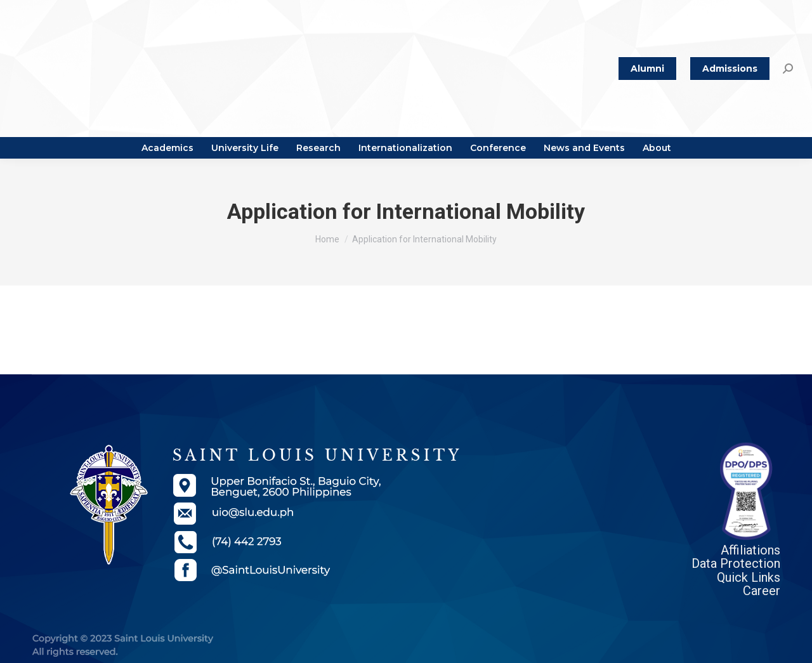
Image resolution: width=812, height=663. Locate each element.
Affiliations (750, 550)
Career (762, 591)
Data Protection (736, 563)
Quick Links (749, 577)
